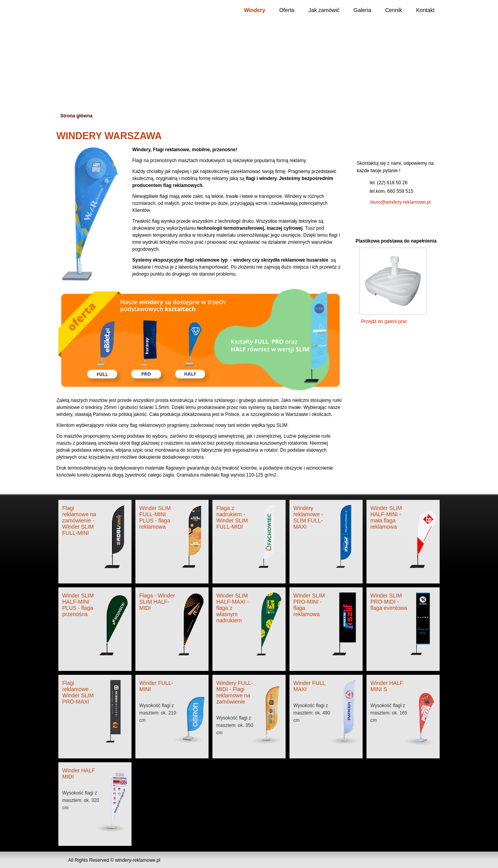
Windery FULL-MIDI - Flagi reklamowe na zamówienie (235, 692)
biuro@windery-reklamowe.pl (401, 202)
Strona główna (76, 116)
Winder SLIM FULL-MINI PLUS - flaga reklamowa (155, 517)
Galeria (362, 10)
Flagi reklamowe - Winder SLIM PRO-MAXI (78, 692)
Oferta (287, 10)
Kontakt (425, 10)
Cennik (394, 10)
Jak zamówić (324, 10)
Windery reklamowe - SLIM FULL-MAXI (308, 517)
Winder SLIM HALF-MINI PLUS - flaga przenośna (78, 605)
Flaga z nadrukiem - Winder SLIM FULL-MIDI (232, 517)
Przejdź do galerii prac (384, 321)
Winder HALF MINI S (387, 686)
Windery (255, 10)
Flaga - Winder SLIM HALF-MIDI (157, 602)
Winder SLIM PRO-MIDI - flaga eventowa (389, 602)
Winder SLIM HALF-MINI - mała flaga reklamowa (386, 517)
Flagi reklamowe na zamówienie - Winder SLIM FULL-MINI (79, 520)
